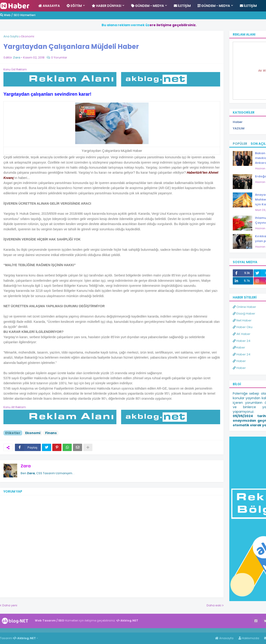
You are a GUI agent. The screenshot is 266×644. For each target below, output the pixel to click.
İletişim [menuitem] (182, 6)
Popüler (240, 144)
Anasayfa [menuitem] (49, 6)
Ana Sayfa (11, 36)
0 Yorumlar (59, 57)
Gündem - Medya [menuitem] (148, 6)
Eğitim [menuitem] (74, 6)
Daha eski (214, 605)
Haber (25, 630)
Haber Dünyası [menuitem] (107, 6)
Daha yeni (10, 605)
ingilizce (48, 630)
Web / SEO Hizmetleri (18, 15)
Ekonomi (28, 36)
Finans (51, 433)
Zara (26, 466)
